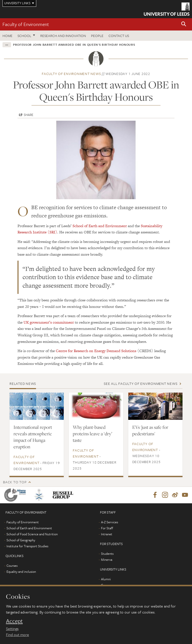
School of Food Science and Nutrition (32, 534)
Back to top (15, 482)
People (97, 36)
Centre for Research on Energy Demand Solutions (96, 351)
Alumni (106, 579)
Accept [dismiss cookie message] (14, 621)
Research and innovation (63, 36)
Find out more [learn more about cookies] (17, 635)
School (24, 36)
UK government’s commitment (49, 322)
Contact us (119, 36)
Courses (12, 566)
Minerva (107, 560)
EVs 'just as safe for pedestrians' (150, 430)
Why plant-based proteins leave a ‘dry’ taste (92, 434)
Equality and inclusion (21, 572)
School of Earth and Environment (100, 226)
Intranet (107, 534)
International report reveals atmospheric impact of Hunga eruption (33, 437)
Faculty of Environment (26, 24)
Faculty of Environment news (71, 74)
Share (28, 115)
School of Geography (21, 540)
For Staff (107, 528)
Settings (12, 629)
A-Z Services (109, 522)
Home (7, 36)
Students (107, 554)
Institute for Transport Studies (27, 546)
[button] (184, 24)
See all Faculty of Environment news (140, 383)
